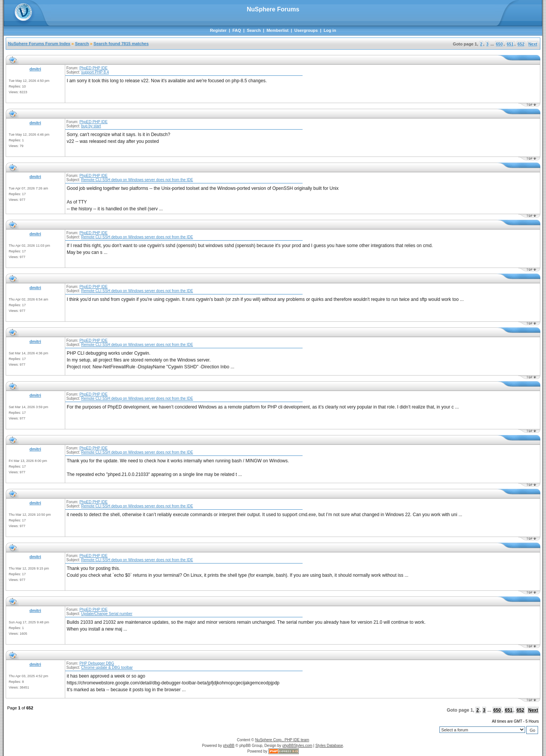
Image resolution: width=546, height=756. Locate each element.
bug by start (91, 126)
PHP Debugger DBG (97, 663)
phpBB (229, 746)
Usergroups (306, 30)
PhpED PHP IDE (93, 68)
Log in (330, 30)
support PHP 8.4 (95, 72)
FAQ (237, 30)
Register (218, 30)
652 (521, 44)
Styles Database (329, 746)
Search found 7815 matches (121, 44)
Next (533, 44)
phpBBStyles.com (297, 746)
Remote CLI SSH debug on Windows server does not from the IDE (137, 180)
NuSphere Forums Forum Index (39, 44)
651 (510, 44)
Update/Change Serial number (107, 614)
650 (499, 44)
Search (254, 30)
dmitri (35, 69)
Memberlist (278, 30)
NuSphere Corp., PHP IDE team (282, 740)
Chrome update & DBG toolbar (107, 668)
